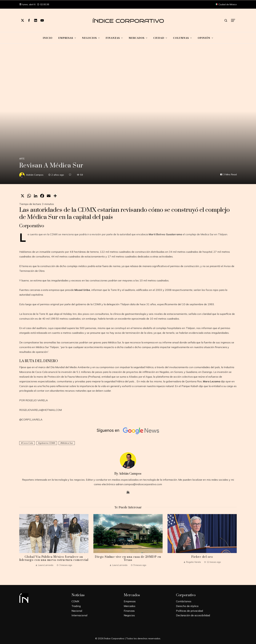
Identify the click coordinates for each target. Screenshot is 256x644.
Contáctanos (184, 601)
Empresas (130, 601)
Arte (22, 159)
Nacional (77, 611)
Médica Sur (67, 443)
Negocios (129, 615)
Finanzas (129, 611)
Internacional (79, 615)
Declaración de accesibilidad (193, 615)
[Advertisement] (128, 68)
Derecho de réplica (187, 606)
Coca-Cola (28, 443)
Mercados (130, 606)
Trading (76, 606)
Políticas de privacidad (189, 611)
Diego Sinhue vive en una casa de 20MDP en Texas (128, 558)
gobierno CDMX (47, 443)
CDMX (75, 601)
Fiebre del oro (202, 557)
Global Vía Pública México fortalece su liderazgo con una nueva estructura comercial (54, 558)
